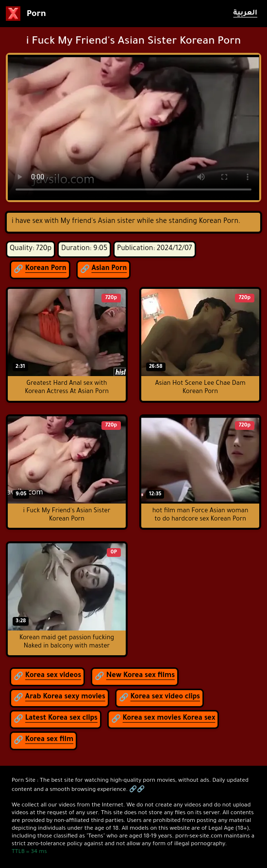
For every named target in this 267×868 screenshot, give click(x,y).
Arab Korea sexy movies (65, 697)
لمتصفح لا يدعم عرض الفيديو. (133, 127)
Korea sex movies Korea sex (169, 719)
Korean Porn (46, 269)
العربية (245, 14)
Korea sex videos (53, 676)
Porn (26, 14)
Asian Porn (109, 269)
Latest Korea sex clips (61, 719)
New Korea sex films (141, 676)
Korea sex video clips (165, 697)
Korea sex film (49, 740)
